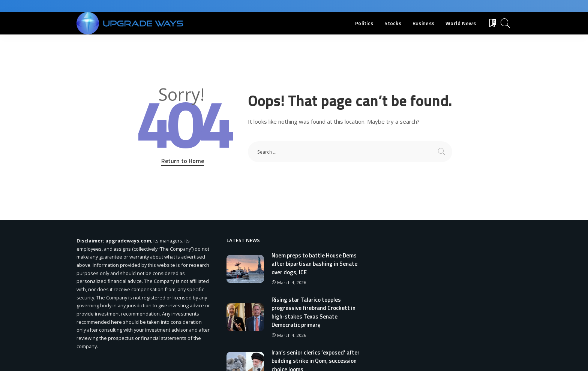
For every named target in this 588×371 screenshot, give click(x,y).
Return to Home (183, 161)
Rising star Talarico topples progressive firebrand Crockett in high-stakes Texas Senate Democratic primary (313, 312)
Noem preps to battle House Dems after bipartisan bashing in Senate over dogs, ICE (314, 264)
